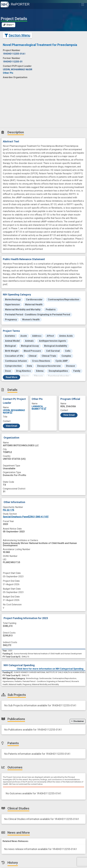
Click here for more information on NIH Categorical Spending (50, 669)
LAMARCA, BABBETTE (39, 408)
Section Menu (17, 35)
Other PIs (8, 73)
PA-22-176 (8, 510)
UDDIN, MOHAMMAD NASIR (14, 411)
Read (12, 377)
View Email (11, 426)
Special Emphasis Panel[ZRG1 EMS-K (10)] (26, 517)
